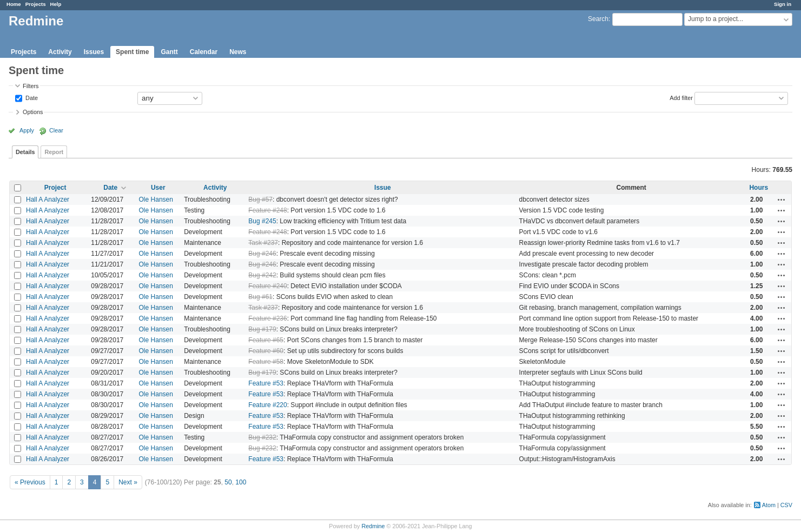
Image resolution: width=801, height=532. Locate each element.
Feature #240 (267, 286)
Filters (31, 86)
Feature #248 (267, 210)
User (158, 188)
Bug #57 (260, 199)
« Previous (30, 482)
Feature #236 (267, 318)
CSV (786, 505)
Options (33, 112)
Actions (782, 199)
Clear (56, 130)
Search (598, 19)
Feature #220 (267, 405)
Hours (759, 188)
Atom (769, 505)
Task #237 (263, 243)
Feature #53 (266, 383)
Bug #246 (262, 254)
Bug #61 (260, 297)
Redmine (373, 526)
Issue (383, 188)
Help (56, 4)
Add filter (681, 97)
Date (31, 97)
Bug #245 (262, 221)
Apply (27, 130)
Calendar (204, 52)
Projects (36, 4)
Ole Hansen (156, 199)
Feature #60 (266, 351)
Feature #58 (266, 362)
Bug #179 (262, 329)
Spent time (132, 52)
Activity (60, 52)
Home (14, 4)
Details (25, 152)
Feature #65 (266, 340)
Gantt (169, 52)
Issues (94, 52)
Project (55, 188)
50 (228, 482)
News (238, 52)
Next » (128, 482)
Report (54, 152)
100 (241, 482)
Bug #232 (262, 437)
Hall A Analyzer (48, 199)
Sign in (783, 4)
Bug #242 (262, 275)
